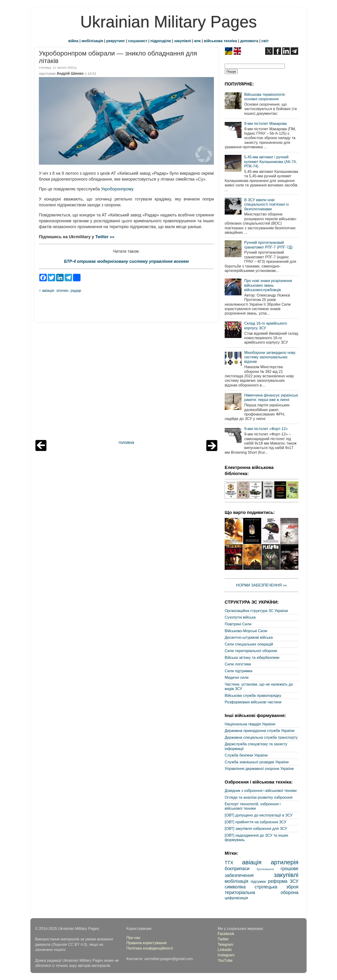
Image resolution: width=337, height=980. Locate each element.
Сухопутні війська (240, 617)
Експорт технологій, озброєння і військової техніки (253, 806)
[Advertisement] (126, 382)
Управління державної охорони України (259, 768)
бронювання (265, 869)
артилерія (285, 862)
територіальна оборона (262, 892)
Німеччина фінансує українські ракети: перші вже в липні (271, 397)
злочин (62, 290)
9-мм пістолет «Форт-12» (266, 429)
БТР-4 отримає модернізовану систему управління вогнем (126, 261)
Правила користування (147, 943)
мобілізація (92, 41)
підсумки (258, 881)
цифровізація (236, 898)
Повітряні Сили (238, 624)
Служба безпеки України (246, 755)
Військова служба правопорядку (253, 695)
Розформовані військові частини (253, 702)
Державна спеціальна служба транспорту (261, 737)
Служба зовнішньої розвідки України (257, 762)
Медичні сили (237, 677)
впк (198, 41)
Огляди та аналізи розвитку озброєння (258, 797)
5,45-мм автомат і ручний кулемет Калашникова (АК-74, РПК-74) (270, 161)
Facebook (226, 934)
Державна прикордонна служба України (260, 731)
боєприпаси (237, 869)
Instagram (226, 955)
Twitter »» (105, 237)
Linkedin (225, 950)
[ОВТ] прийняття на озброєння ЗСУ (256, 822)
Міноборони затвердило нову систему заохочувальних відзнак (270, 357)
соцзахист (138, 41)
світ (265, 41)
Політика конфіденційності (150, 948)
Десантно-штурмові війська (249, 637)
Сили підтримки (238, 671)
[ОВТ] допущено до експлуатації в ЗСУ (259, 815)
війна (73, 41)
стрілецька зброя (277, 887)
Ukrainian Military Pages (169, 22)
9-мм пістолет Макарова (265, 123)
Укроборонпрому (117, 189)
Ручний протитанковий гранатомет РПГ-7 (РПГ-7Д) (268, 245)
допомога (249, 41)
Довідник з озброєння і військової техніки (261, 791)
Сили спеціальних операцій (249, 644)
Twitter (223, 939)
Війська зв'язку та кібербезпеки (252, 657)
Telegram (225, 944)
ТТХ (229, 863)
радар (76, 290)
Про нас (133, 938)
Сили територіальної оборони (251, 651)
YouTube (225, 960)
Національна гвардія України (250, 724)
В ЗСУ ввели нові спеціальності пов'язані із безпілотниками (266, 204)
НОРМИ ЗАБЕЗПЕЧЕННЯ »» (262, 585)
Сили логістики (238, 664)
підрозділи (161, 41)
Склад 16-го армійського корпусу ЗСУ (266, 325)
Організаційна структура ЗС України (256, 611)
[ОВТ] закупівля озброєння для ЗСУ (256, 828)
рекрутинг (116, 41)
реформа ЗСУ (283, 881)
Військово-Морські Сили (246, 631)
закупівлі (183, 41)
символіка (235, 887)
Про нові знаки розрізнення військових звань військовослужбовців (268, 285)
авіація (48, 290)
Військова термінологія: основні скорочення (265, 97)
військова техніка (220, 41)
